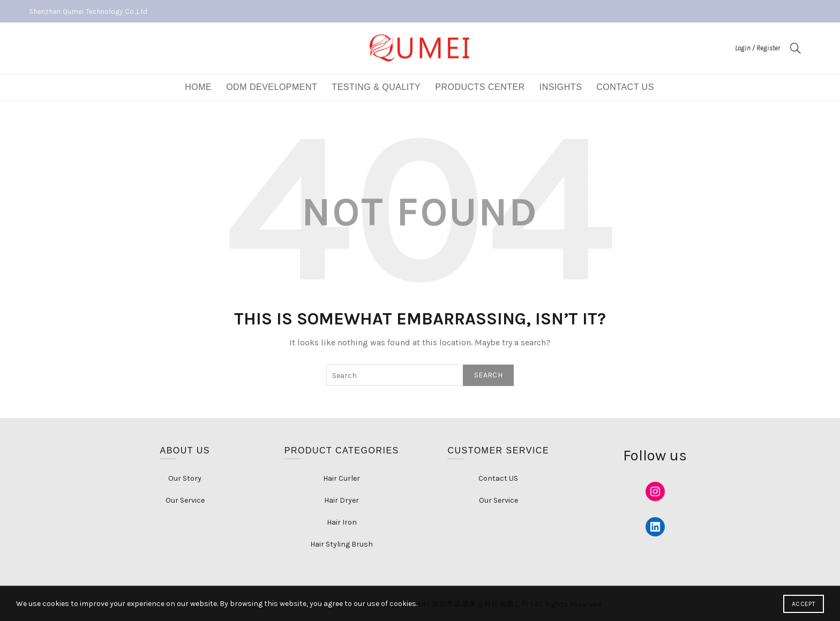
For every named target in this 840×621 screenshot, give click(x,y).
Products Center (480, 87)
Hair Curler (342, 478)
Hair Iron (342, 522)
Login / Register (757, 48)
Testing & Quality (376, 87)
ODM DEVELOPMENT (272, 87)
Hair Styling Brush (342, 544)
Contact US (625, 87)
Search (488, 375)
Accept (804, 604)
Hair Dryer (342, 500)
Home (198, 87)
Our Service (185, 500)
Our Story (185, 478)
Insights (561, 87)
